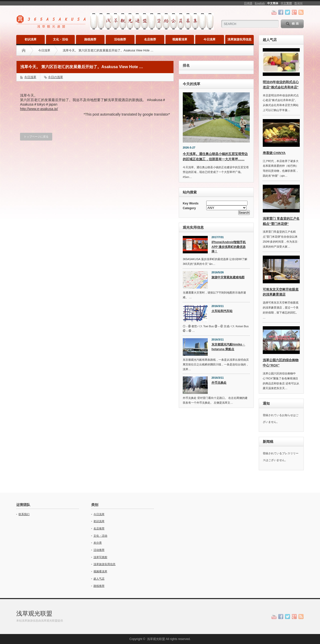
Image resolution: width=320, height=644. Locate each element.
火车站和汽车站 (222, 311)
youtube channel (274, 12)
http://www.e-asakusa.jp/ (39, 109)
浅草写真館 (100, 557)
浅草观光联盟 (34, 613)
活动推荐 (120, 39)
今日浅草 (209, 39)
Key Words (191, 203)
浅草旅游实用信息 (239, 39)
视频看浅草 (180, 39)
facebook (281, 12)
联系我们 (24, 514)
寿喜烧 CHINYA (274, 153)
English (260, 3)
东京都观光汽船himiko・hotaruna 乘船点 (228, 347)
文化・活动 (60, 39)
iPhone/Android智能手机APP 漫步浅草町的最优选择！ (229, 247)
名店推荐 (150, 39)
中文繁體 (286, 3)
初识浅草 (30, 39)
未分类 (98, 543)
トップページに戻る (36, 137)
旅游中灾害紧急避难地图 (228, 277)
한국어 (298, 3)
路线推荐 (90, 39)
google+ (294, 12)
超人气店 (99, 579)
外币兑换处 (219, 383)
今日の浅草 (55, 77)
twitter (287, 12)
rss (301, 12)
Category (189, 208)
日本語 (248, 3)
